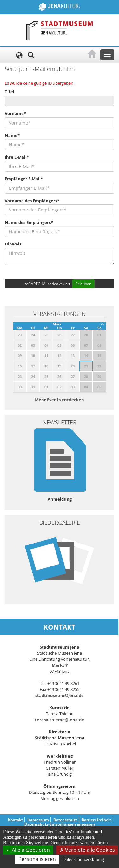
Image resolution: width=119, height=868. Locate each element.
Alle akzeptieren (28, 850)
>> (102, 324)
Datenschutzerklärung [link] (83, 859)
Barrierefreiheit (96, 820)
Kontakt (15, 820)
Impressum (38, 820)
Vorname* (15, 113)
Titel (10, 92)
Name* (12, 135)
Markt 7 (60, 665)
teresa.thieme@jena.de (60, 720)
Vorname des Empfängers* (32, 201)
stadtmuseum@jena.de (60, 695)
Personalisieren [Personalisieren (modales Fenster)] (37, 859)
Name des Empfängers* (29, 222)
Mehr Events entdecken (60, 400)
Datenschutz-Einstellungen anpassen (60, 824)
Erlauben (83, 284)
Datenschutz (65, 820)
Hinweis (13, 244)
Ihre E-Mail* (17, 157)
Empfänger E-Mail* (24, 179)
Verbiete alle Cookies (87, 850)
